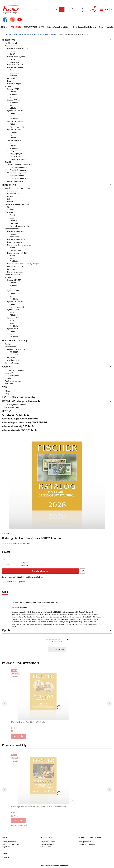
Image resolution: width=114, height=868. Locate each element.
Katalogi (54, 34)
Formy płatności (84, 842)
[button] (62, 10)
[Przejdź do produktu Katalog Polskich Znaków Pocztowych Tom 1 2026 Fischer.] (43, 778)
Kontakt (5, 858)
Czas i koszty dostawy (87, 844)
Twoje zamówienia (47, 842)
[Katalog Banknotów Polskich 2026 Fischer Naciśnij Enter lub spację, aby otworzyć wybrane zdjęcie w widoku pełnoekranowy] (57, 481)
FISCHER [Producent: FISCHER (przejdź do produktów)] (6, 533)
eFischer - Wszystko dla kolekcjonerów (15, 34)
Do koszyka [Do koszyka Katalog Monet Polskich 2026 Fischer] (18, 736)
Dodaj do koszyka (41, 571)
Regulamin (6, 847)
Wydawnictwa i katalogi (40, 34)
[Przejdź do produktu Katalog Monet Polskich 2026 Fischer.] (43, 694)
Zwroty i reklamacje (10, 842)
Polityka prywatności (10, 844)
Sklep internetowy (54, 865)
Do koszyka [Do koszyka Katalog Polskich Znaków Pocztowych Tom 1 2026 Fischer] (18, 820)
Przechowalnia (46, 847)
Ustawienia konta (47, 844)
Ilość (4, 559)
